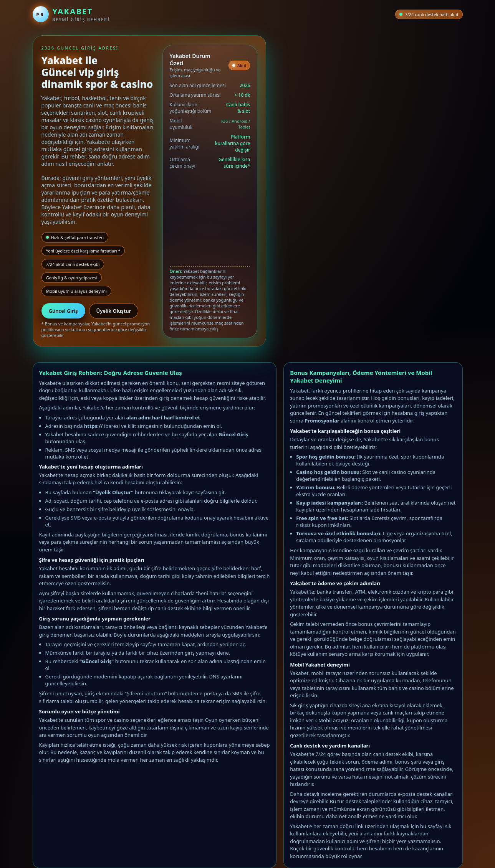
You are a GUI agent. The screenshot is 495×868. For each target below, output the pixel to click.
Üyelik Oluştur (114, 311)
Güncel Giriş (63, 311)
